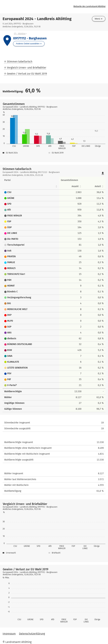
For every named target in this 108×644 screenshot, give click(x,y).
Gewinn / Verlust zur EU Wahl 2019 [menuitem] (27, 74)
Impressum (9, 634)
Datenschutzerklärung (32, 634)
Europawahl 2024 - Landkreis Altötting (37, 19)
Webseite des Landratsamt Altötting (89, 6)
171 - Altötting (20, 34)
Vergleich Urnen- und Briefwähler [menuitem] (27, 68)
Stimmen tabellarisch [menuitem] (20, 62)
